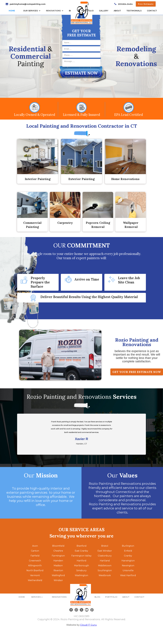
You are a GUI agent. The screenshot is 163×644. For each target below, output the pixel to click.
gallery (104, 11)
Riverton (58, 570)
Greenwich (35, 561)
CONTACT (152, 11)
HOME (12, 11)
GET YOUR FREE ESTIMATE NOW (137, 372)
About (117, 11)
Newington (128, 566)
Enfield (128, 551)
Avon (35, 546)
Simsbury (81, 570)
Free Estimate (146, 4)
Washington (81, 575)
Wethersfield (35, 580)
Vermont (35, 575)
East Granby (81, 551)
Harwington (128, 561)
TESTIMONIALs (134, 11)
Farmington (58, 556)
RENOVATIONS (53, 11)
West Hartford (128, 575)
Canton (35, 551)
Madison (58, 566)
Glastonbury (105, 556)
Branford (82, 546)
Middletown (105, 566)
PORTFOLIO (111, 597)
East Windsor (105, 551)
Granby (128, 556)
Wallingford (58, 575)
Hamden (58, 561)
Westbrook (105, 575)
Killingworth (35, 566)
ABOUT (126, 597)
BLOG (97, 597)
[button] (33, 11)
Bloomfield (58, 546)
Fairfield (35, 556)
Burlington (128, 546)
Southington (105, 570)
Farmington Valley (81, 556)
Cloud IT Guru (88, 625)
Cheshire (58, 551)
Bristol (105, 546)
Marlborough (82, 566)
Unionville (128, 570)
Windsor (58, 580)
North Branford (35, 570)
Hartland (105, 561)
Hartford (82, 561)
